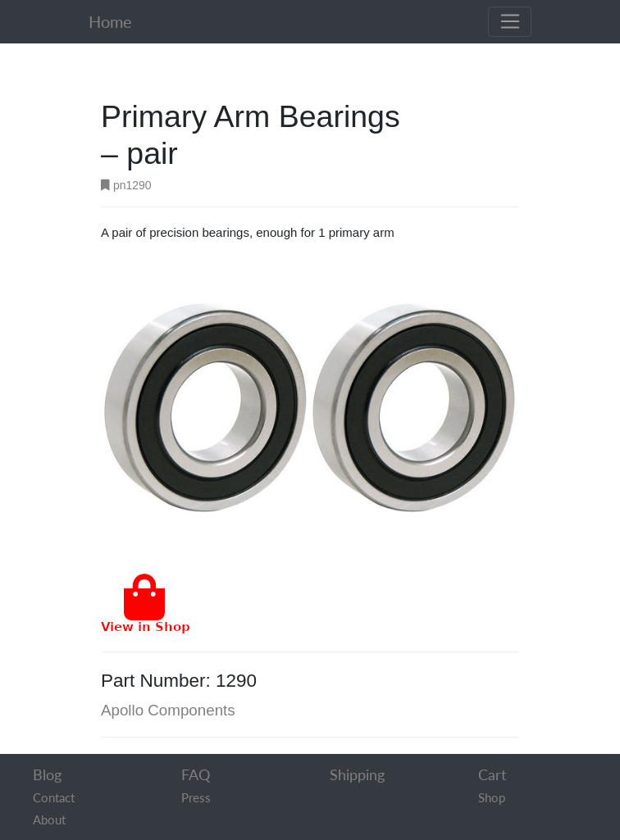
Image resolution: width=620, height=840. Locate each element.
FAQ (196, 774)
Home (110, 22)
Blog (47, 774)
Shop (492, 797)
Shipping (357, 774)
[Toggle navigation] (510, 22)
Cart (492, 774)
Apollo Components (168, 710)
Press (196, 797)
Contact (54, 797)
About (49, 820)
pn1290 (126, 185)
